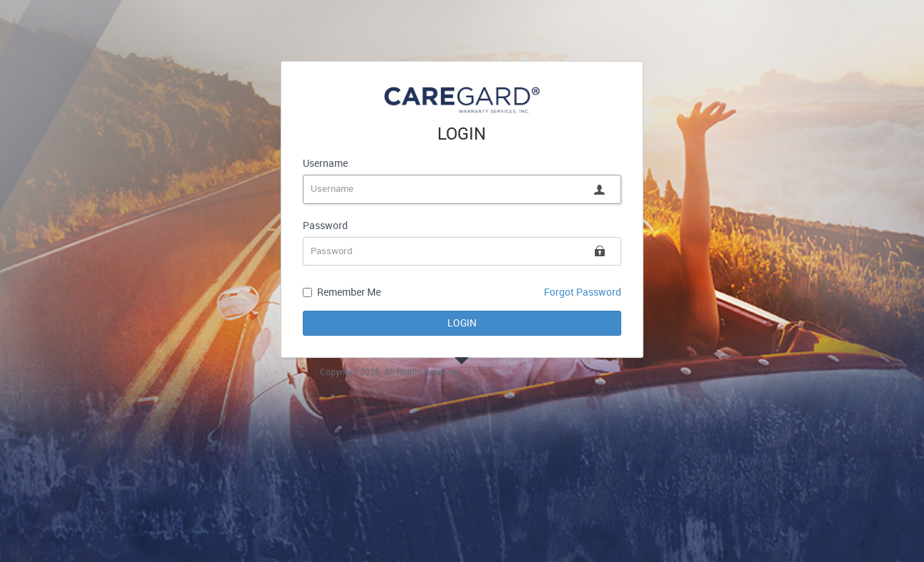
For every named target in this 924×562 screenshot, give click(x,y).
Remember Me (349, 292)
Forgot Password (583, 292)
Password (325, 226)
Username (325, 164)
